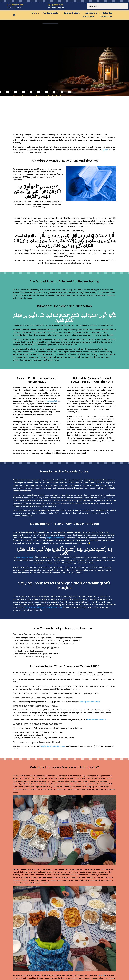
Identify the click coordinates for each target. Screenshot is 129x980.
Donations (89, 16)
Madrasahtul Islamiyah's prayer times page (44, 607)
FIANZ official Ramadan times (53, 746)
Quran (105, 150)
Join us (102, 975)
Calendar (107, 13)
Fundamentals (50, 13)
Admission (91, 13)
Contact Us (106, 16)
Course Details (72, 13)
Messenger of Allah (25, 557)
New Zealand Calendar (97, 720)
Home (34, 13)
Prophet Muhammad (55, 538)
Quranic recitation (52, 401)
